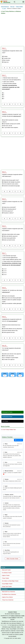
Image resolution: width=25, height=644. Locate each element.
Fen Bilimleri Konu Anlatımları (9, 594)
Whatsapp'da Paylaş (7, 412)
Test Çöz (3, 567)
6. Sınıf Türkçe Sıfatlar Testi (9, 430)
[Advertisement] (12, 30)
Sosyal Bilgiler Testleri (7, 584)
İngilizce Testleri (6, 575)
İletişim (15, 612)
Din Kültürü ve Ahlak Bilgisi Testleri (10, 581)
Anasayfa (10, 612)
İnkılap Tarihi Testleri (7, 586)
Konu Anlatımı (4, 589)
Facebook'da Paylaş (7, 417)
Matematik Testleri (6, 570)
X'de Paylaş (5, 421)
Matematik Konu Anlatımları (9, 592)
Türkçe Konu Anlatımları (8, 600)
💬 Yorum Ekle (18, 440)
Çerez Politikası (12, 618)
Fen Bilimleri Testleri (7, 573)
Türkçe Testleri (6, 578)
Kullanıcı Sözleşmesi (16, 616)
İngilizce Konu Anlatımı (7, 597)
